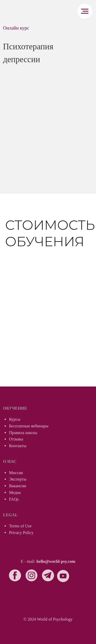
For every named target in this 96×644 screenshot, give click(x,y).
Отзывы (16, 439)
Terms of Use (20, 526)
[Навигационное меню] (85, 11)
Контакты (18, 446)
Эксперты (18, 479)
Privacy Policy (21, 533)
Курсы (15, 419)
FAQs (14, 499)
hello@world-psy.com (56, 561)
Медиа (15, 493)
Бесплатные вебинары (29, 426)
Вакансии (18, 486)
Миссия (16, 473)
